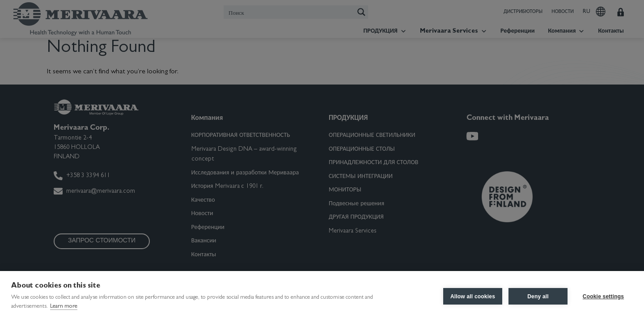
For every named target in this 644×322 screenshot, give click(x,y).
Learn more (64, 307)
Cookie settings (603, 297)
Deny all (538, 297)
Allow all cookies (473, 297)
